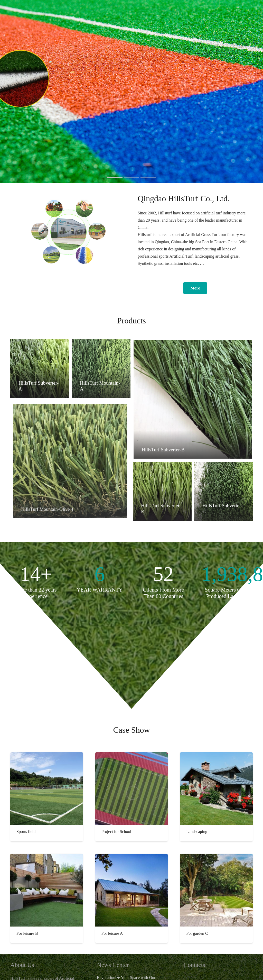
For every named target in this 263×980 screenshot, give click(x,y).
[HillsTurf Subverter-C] (223, 491)
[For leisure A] (132, 890)
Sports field (26, 832)
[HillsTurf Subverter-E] (162, 492)
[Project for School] (132, 789)
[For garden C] (216, 890)
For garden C (197, 933)
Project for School (116, 832)
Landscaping (197, 832)
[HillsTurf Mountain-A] (101, 369)
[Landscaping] (216, 789)
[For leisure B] (47, 890)
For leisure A (112, 933)
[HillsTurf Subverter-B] (193, 400)
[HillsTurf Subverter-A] (40, 369)
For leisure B (27, 933)
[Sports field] (47, 789)
